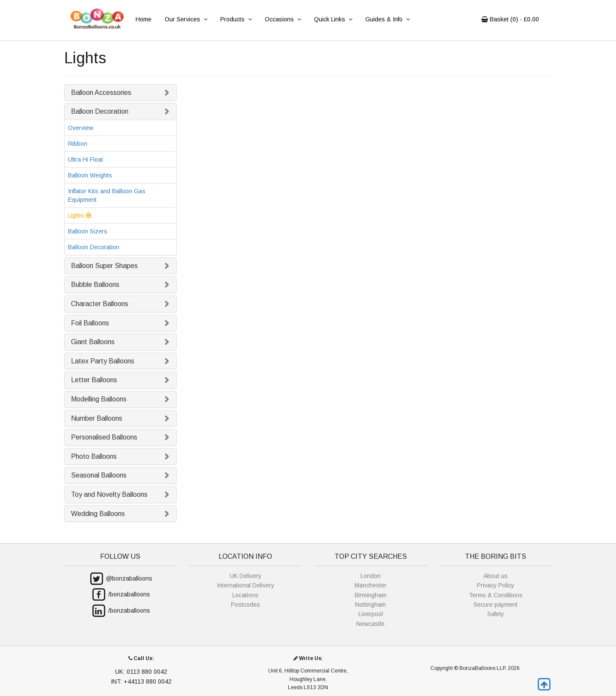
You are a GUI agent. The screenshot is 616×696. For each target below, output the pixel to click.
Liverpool (371, 614)
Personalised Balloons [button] (104, 437)
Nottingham (370, 605)
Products (236, 19)
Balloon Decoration (94, 247)
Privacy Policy (496, 585)
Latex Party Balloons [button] (103, 361)
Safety (496, 614)
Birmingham (370, 595)
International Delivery (246, 585)
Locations (245, 595)
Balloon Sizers (88, 231)
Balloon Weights (90, 175)
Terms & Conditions (496, 595)
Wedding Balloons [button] (98, 514)
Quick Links (333, 19)
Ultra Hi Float (86, 159)
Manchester (371, 585)
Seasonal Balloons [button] (99, 475)
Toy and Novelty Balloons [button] (109, 494)
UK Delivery (246, 576)
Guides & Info (387, 19)
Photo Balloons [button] (94, 456)
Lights (80, 215)
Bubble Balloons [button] (95, 285)
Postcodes (246, 605)
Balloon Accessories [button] (101, 93)
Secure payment (496, 605)
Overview (81, 128)
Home (144, 19)
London (371, 576)
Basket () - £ (510, 19)
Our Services (186, 19)
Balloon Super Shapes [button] (104, 266)
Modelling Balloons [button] (99, 399)
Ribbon (78, 144)
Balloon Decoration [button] (100, 111)
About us (496, 576)
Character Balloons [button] (100, 304)
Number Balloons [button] (97, 418)
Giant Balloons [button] (93, 342)
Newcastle (370, 624)
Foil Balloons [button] (90, 323)
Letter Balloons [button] (94, 380)
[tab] (120, 93)
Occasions (283, 19)
